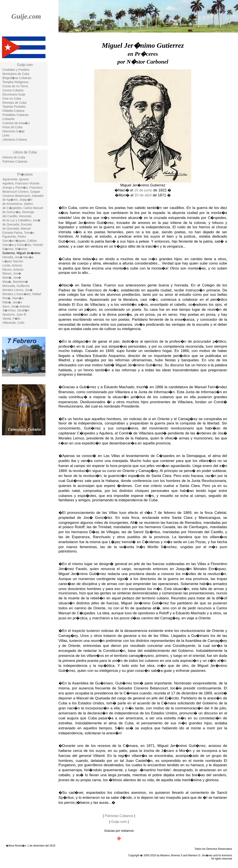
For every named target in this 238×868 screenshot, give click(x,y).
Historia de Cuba (14, 157)
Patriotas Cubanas (15, 161)
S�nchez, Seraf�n (16, 310)
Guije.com (26, 16)
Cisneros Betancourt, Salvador (23, 196)
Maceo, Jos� (12, 273)
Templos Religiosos (16, 82)
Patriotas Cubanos (119, 816)
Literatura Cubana (15, 140)
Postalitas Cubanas (16, 115)
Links (6, 135)
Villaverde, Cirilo (13, 323)
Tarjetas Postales (14, 107)
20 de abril (143, 195)
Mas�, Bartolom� (15, 282)
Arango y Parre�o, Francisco (22, 187)
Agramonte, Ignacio (16, 179)
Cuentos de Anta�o (16, 123)
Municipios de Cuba (16, 74)
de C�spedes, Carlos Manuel (23, 208)
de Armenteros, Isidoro (18, 204)
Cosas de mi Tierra (15, 86)
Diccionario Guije (14, 94)
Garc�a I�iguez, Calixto (20, 241)
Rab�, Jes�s (12, 302)
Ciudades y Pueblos (16, 70)
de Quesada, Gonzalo (17, 224)
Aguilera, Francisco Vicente (21, 183)
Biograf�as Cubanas (17, 78)
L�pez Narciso (13, 261)
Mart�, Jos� (12, 278)
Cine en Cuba (12, 99)
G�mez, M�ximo (15, 249)
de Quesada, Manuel (17, 229)
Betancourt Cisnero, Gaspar (21, 192)
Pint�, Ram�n (13, 298)
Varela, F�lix (11, 319)
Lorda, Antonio (12, 265)
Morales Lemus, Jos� (18, 290)
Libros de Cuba (25, 152)
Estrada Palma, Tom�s (18, 233)
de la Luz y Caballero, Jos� (21, 220)
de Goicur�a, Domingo (18, 212)
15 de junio (143, 190)
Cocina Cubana (13, 90)
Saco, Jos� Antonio (16, 306)
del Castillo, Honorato (17, 216)
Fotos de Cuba (12, 127)
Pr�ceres (25, 174)
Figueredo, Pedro (14, 237)
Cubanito (8, 119)
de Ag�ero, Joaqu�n (17, 200)
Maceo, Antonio (13, 270)
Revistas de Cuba (14, 103)
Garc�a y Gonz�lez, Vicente (23, 245)
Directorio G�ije (14, 131)
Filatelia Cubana (13, 111)
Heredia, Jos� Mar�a (18, 257)
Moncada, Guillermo (16, 286)
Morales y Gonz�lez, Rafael (22, 294)
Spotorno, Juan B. (15, 314)
